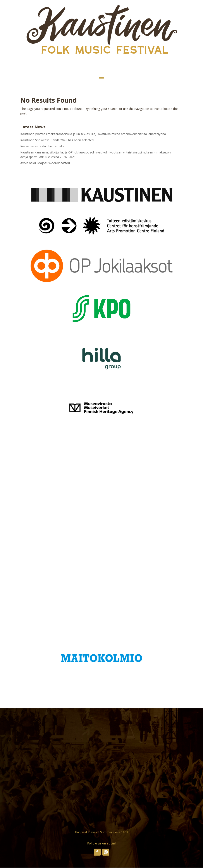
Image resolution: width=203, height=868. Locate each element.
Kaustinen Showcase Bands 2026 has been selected (57, 140)
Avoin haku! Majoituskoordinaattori (45, 163)
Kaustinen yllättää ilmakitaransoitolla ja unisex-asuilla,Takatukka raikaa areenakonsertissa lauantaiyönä (93, 134)
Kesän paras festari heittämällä (42, 146)
